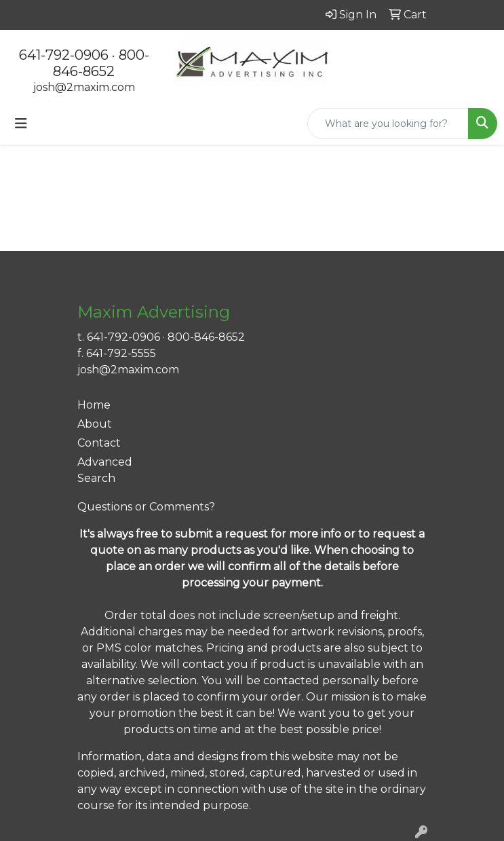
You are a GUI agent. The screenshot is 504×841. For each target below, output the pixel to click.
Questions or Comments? (146, 507)
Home (94, 405)
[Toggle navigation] (21, 124)
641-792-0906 (64, 55)
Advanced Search (105, 470)
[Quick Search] (388, 124)
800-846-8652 (101, 63)
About (95, 424)
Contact (99, 443)
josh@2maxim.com (84, 87)
